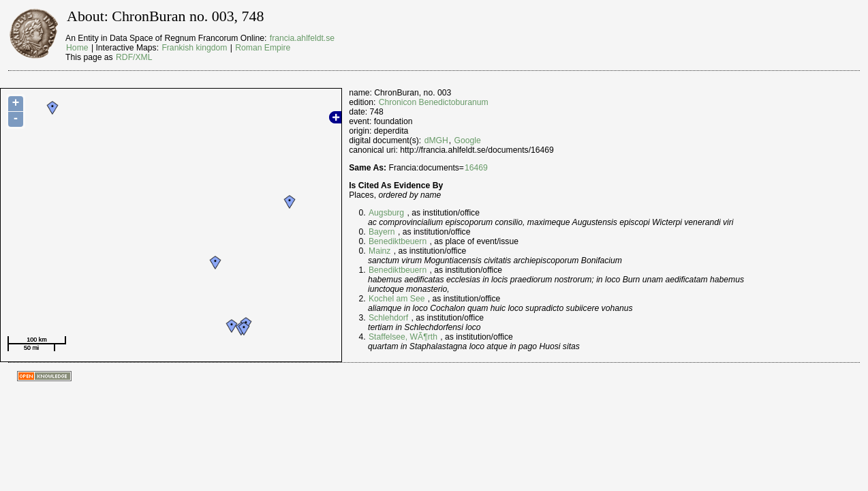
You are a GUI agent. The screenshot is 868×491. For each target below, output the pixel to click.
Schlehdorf (388, 318)
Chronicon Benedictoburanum (434, 102)
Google (468, 140)
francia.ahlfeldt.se (302, 38)
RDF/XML (134, 57)
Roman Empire (263, 48)
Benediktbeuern (398, 241)
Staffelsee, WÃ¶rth (403, 337)
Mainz (379, 251)
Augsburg (386, 213)
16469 (476, 168)
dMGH (436, 140)
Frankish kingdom (194, 48)
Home (77, 48)
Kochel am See (397, 299)
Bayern (382, 232)
